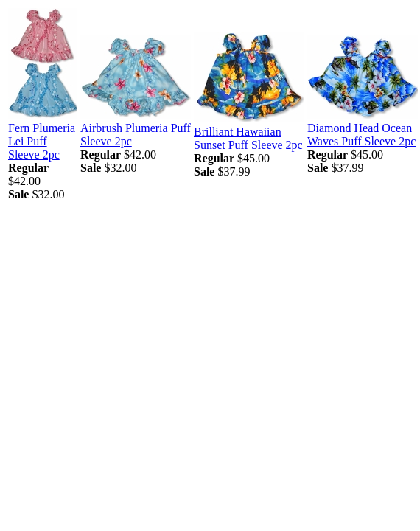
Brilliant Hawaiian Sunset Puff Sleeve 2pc (248, 138)
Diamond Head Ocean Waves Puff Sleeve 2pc (361, 135)
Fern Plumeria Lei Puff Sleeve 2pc (42, 141)
